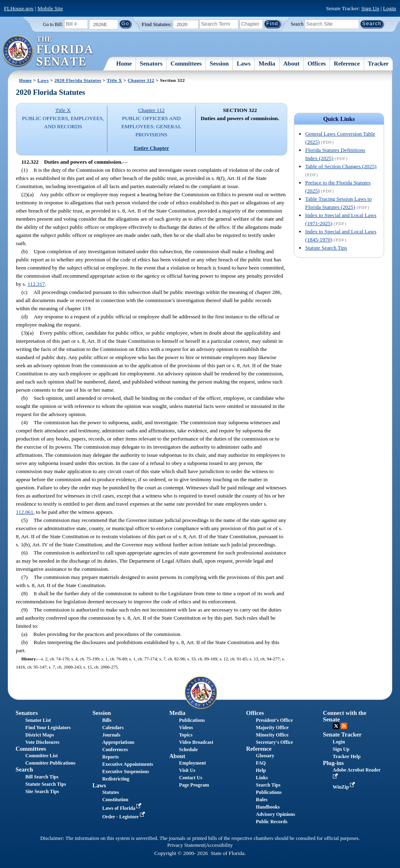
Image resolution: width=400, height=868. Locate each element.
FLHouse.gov (19, 8)
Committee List (42, 756)
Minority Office (272, 735)
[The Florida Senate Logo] (48, 52)
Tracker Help (347, 756)
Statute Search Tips (326, 248)
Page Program (194, 785)
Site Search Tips (42, 791)
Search (297, 24)
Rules (262, 800)
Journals (111, 735)
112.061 (25, 512)
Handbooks (268, 807)
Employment (192, 763)
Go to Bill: (53, 24)
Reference (347, 64)
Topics (186, 735)
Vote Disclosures (42, 742)
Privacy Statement (186, 845)
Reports (110, 757)
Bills (107, 720)
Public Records (272, 822)
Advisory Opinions (275, 814)
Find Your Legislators (48, 728)
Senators (151, 64)
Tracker (378, 64)
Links (262, 778)
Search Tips (268, 785)
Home (124, 64)
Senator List (38, 720)
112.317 (36, 284)
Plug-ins (333, 763)
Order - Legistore (124, 817)
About (291, 64)
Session (219, 64)
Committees (186, 64)
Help (261, 770)
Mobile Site (50, 8)
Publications (192, 720)
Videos (186, 728)
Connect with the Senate (345, 716)
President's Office (274, 720)
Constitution (115, 800)
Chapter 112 (141, 80)
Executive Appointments (128, 764)
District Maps (39, 735)
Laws (244, 64)
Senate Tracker (342, 734)
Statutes (110, 792)
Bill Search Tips (42, 777)
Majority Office (272, 728)
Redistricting (116, 779)
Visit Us (187, 770)
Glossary (265, 756)
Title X (115, 80)
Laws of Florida (122, 808)
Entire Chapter (152, 148)
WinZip (345, 787)
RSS (344, 726)
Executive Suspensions (126, 772)
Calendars (113, 728)
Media (267, 64)
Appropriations (118, 742)
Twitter (336, 726)
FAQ (261, 763)
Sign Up (370, 8)
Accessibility (219, 845)
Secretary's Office (274, 742)
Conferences (115, 750)
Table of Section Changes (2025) (341, 166)
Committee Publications (50, 763)
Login (389, 8)
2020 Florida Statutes (78, 80)
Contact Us (191, 778)
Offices (317, 64)
